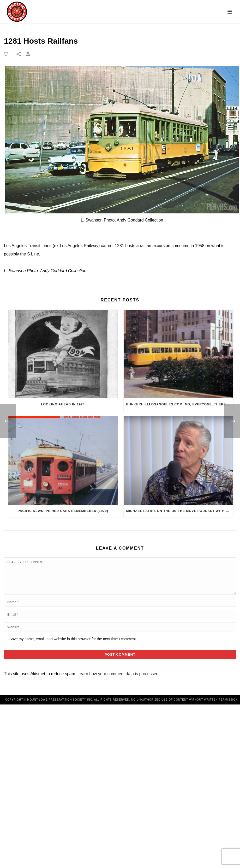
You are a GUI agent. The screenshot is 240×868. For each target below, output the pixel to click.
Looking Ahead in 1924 (63, 404)
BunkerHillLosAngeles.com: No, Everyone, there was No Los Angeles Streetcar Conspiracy (180, 404)
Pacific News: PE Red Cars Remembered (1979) (63, 511)
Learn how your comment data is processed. (119, 680)
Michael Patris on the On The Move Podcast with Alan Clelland (180, 511)
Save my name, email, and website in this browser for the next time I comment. (73, 645)
